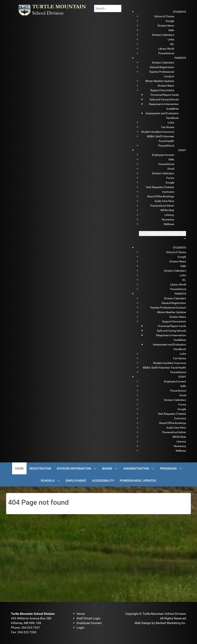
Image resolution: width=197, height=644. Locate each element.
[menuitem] (179, 12)
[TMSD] (55, 10)
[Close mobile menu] (185, 239)
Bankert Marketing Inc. (171, 623)
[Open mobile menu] (162, 234)
